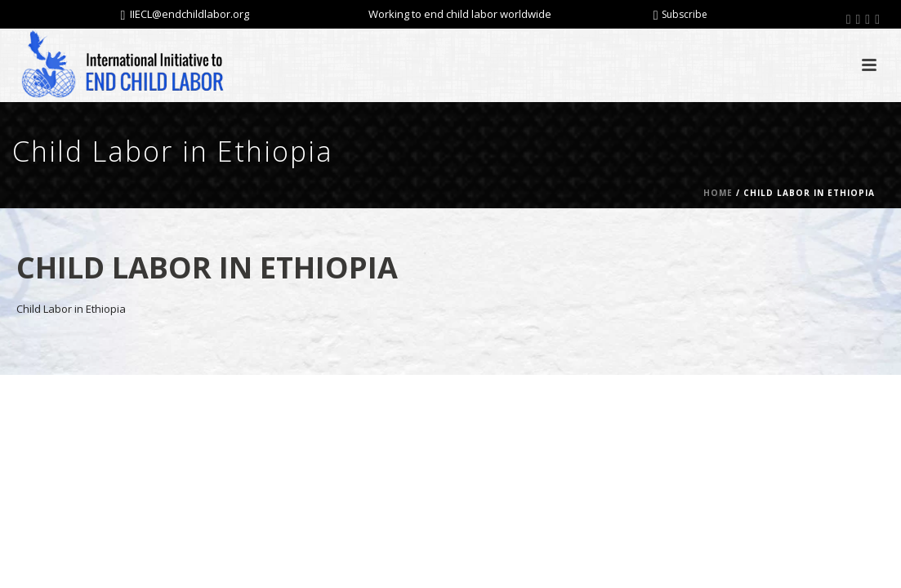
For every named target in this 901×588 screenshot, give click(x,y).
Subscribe (680, 14)
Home (718, 193)
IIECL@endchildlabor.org (190, 14)
